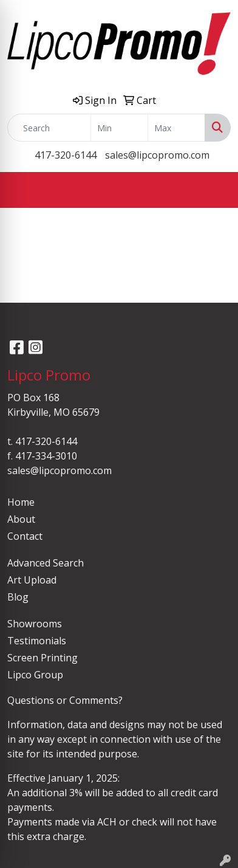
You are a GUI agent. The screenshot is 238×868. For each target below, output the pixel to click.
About (21, 519)
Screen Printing (42, 658)
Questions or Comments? (65, 700)
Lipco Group (35, 675)
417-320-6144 (66, 155)
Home (21, 502)
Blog (18, 597)
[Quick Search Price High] (176, 128)
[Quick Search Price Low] (119, 128)
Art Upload (32, 580)
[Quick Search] (49, 128)
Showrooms (35, 624)
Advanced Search (46, 563)
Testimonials (37, 641)
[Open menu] (214, 190)
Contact (25, 536)
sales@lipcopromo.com (157, 155)
